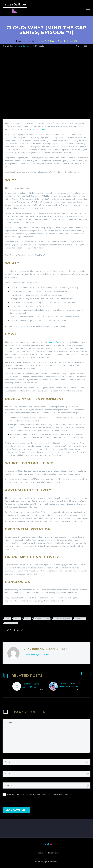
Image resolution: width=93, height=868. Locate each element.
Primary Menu (88, 8)
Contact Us (39, 853)
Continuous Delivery (42, 619)
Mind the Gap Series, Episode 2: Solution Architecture (31, 687)
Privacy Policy (53, 853)
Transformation (11, 623)
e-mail (34, 129)
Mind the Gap (80, 619)
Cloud (27, 619)
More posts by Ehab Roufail (38, 655)
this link (43, 129)
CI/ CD (17, 619)
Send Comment (16, 810)
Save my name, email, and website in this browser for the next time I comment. (40, 794)
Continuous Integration (62, 619)
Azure (8, 619)
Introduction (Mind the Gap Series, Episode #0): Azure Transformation (69, 686)
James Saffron (54, 342)
